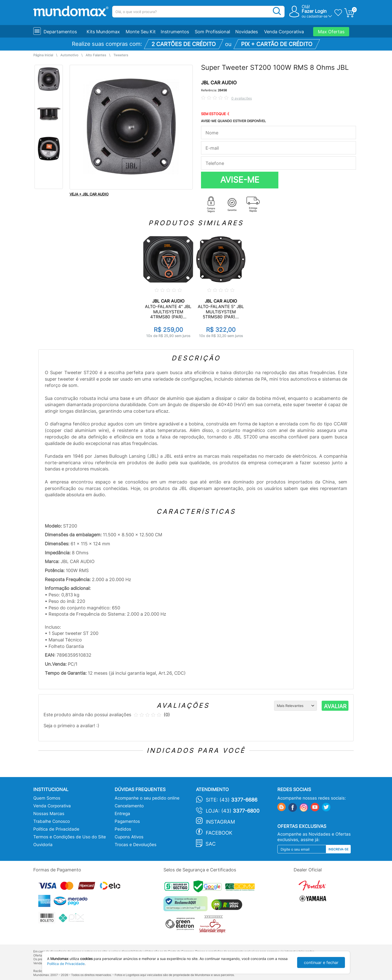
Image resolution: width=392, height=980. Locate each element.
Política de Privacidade (56, 829)
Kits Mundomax (103, 32)
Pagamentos (127, 821)
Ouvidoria (43, 845)
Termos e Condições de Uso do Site (70, 837)
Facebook (219, 833)
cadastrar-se (317, 16)
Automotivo (69, 55)
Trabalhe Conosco (52, 821)
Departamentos (60, 32)
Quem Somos (47, 798)
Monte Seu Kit (141, 32)
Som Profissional (212, 32)
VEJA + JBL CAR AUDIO (89, 194)
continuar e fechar (321, 962)
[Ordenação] (296, 706)
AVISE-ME (240, 180)
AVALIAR (335, 706)
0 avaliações (242, 98)
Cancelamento (129, 806)
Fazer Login (314, 11)
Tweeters (121, 55)
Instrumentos (175, 32)
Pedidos (123, 829)
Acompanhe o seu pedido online (147, 798)
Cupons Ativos (129, 837)
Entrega (122, 814)
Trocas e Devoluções (136, 845)
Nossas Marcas (49, 814)
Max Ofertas (331, 32)
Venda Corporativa (284, 32)
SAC (211, 844)
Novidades (247, 32)
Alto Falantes (96, 55)
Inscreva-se (338, 849)
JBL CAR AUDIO (219, 83)
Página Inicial (43, 55)
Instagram (220, 822)
